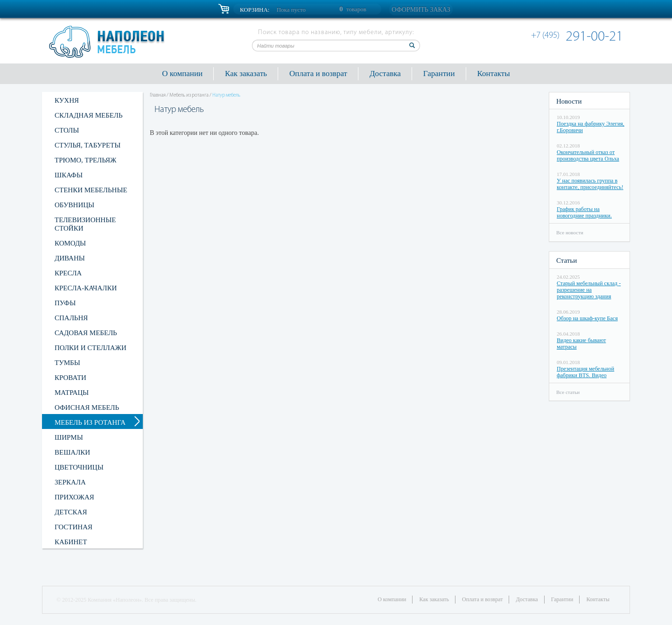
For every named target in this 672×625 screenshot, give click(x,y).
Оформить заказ (421, 10)
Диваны (70, 258)
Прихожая (74, 497)
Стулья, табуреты (87, 145)
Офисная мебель (87, 407)
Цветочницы (79, 467)
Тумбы (67, 363)
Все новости (570, 232)
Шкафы (69, 175)
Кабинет (71, 542)
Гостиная (73, 527)
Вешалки (72, 452)
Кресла (68, 273)
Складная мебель (89, 115)
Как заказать (246, 74)
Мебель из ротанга (90, 422)
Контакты (494, 74)
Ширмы (69, 437)
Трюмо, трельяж (86, 160)
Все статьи (568, 392)
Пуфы (65, 303)
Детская (71, 512)
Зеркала (70, 482)
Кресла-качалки (86, 288)
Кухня (67, 100)
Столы (67, 130)
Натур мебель (226, 95)
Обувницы (74, 205)
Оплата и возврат (318, 74)
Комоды (70, 243)
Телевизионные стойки (85, 224)
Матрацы (72, 393)
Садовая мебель (86, 333)
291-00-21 (578, 37)
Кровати (70, 378)
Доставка (385, 74)
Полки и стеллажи (91, 348)
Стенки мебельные (91, 190)
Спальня (71, 318)
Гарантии (439, 74)
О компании (182, 74)
